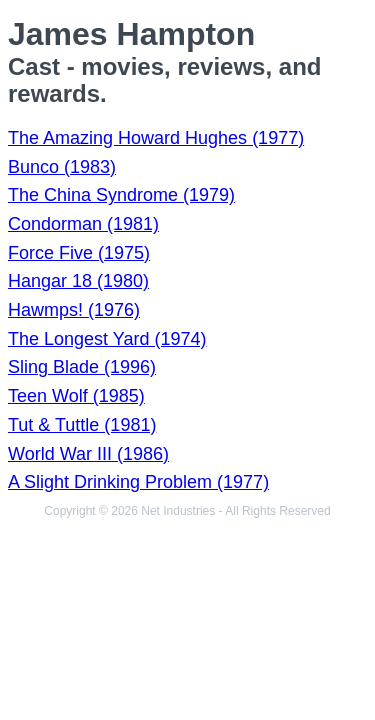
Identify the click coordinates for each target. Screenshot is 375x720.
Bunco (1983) (62, 167)
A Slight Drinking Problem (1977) (138, 482)
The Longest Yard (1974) (107, 339)
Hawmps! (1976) (74, 310)
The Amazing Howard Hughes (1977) (156, 138)
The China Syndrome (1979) (121, 195)
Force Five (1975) (79, 253)
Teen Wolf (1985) (76, 396)
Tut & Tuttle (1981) (82, 425)
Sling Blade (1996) (82, 367)
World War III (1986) (88, 454)
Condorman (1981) (83, 224)
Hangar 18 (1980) (78, 281)
